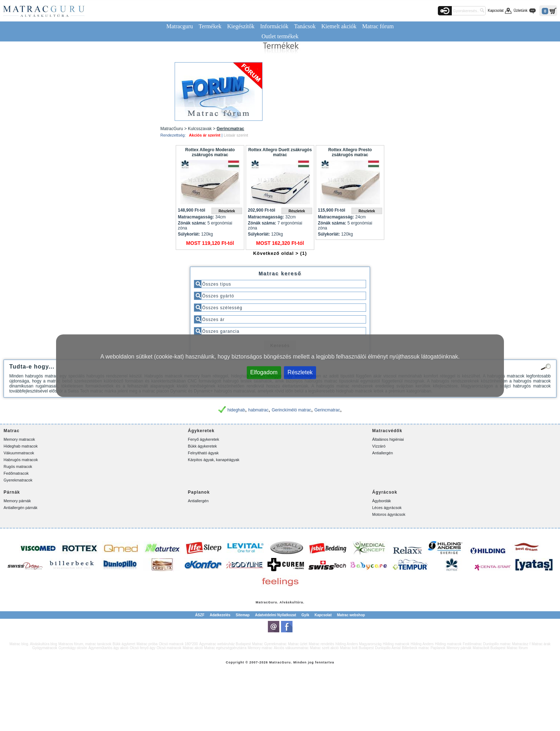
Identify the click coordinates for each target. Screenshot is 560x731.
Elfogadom (264, 372)
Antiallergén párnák (21, 508)
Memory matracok (19, 439)
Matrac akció (193, 648)
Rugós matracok (18, 466)
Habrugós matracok (21, 460)
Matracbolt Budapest (489, 648)
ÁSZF (200, 615)
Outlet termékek (280, 36)
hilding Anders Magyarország (358, 644)
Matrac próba (147, 644)
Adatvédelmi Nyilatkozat (276, 615)
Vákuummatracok (19, 453)
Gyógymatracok (45, 648)
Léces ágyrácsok (387, 508)
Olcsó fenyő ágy (142, 648)
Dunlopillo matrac (497, 644)
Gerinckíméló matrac (292, 410)
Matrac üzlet (297, 644)
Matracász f (521, 644)
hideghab (236, 410)
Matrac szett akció (324, 648)
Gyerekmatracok (18, 480)
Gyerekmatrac (276, 644)
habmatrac (258, 410)
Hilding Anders (422, 644)
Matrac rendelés (321, 644)
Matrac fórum (378, 26)
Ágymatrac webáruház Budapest (225, 644)
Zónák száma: (192, 223)
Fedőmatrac (472, 644)
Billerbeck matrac (416, 648)
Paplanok (438, 648)
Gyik (305, 615)
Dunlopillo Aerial (388, 648)
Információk (274, 26)
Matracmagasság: (196, 217)
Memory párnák (17, 501)
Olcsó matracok (169, 648)
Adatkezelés (220, 615)
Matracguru (180, 26)
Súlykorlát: (189, 234)
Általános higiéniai (388, 439)
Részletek (300, 372)
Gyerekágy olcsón (73, 648)
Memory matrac (260, 648)
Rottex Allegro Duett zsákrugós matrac (280, 152)
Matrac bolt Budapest (357, 648)
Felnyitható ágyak (203, 453)
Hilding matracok (396, 644)
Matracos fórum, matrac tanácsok (85, 644)
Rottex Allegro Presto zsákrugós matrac (350, 152)
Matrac (262, 602)
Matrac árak (541, 644)
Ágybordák (382, 501)
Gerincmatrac (327, 410)
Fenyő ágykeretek (203, 439)
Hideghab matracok (21, 446)
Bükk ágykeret (124, 644)
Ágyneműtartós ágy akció (108, 648)
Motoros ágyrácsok (389, 514)
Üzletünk (521, 11)
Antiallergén (382, 453)
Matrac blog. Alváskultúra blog (33, 644)
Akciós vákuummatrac (291, 648)
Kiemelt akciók (339, 26)
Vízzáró (379, 446)
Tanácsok (305, 26)
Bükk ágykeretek (202, 446)
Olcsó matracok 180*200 (179, 644)
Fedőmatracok (16, 473)
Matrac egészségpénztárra (225, 648)
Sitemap (243, 615)
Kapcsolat (496, 11)
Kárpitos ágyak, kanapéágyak (214, 460)
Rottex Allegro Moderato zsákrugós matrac (210, 152)
